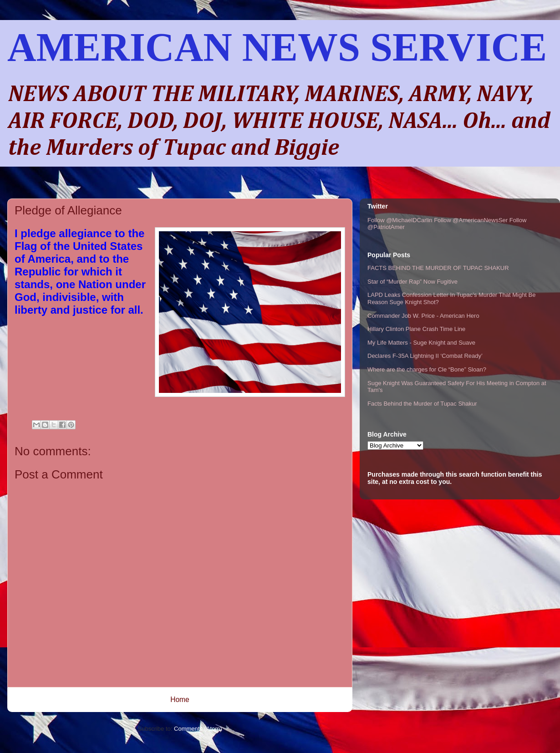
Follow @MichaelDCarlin (400, 220)
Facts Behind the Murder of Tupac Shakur (422, 404)
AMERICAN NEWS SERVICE (277, 47)
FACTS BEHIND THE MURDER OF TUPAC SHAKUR (438, 268)
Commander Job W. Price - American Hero (423, 316)
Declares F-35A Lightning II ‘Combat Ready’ (425, 356)
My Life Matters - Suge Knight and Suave (421, 343)
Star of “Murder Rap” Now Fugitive (412, 282)
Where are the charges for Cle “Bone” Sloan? (427, 369)
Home (180, 700)
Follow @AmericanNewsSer (471, 220)
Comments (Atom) (198, 729)
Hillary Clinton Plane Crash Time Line (416, 329)
